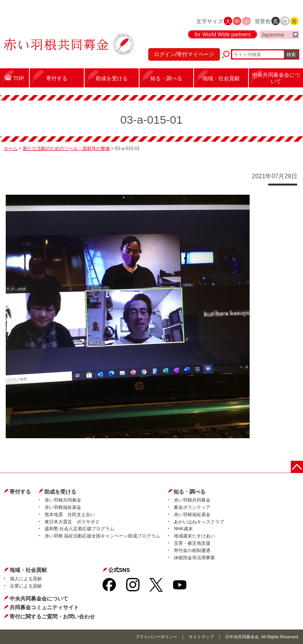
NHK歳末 (183, 529)
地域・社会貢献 (28, 570)
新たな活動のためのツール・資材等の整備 (66, 148)
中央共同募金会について (39, 599)
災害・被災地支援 (192, 543)
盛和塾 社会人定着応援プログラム (79, 529)
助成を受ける (60, 492)
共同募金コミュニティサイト (44, 607)
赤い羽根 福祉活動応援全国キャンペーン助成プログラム (102, 536)
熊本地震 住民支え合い (70, 515)
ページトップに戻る (297, 467)
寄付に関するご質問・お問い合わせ (52, 617)
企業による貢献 (26, 586)
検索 (291, 55)
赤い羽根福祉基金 (63, 507)
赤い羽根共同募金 (63, 500)
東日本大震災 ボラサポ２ (72, 522)
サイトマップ (201, 637)
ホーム (11, 148)
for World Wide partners (223, 34)
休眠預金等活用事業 (194, 558)
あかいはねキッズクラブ (199, 522)
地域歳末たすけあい (194, 536)
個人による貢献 (26, 579)
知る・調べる (189, 492)
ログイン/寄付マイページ (184, 54)
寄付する (20, 492)
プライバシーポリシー (156, 637)
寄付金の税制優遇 (192, 550)
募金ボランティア (192, 507)
